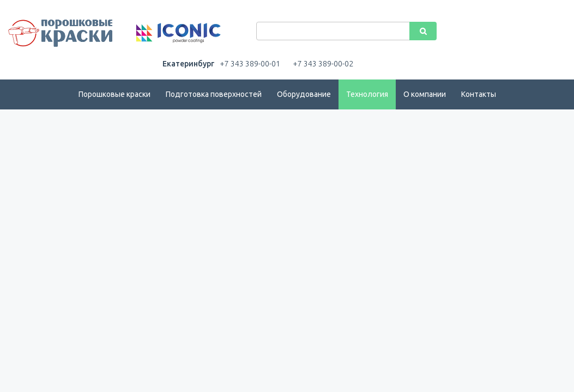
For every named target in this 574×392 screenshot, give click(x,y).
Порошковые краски (114, 94)
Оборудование (304, 94)
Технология (367, 94)
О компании (425, 94)
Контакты (479, 94)
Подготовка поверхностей (214, 94)
